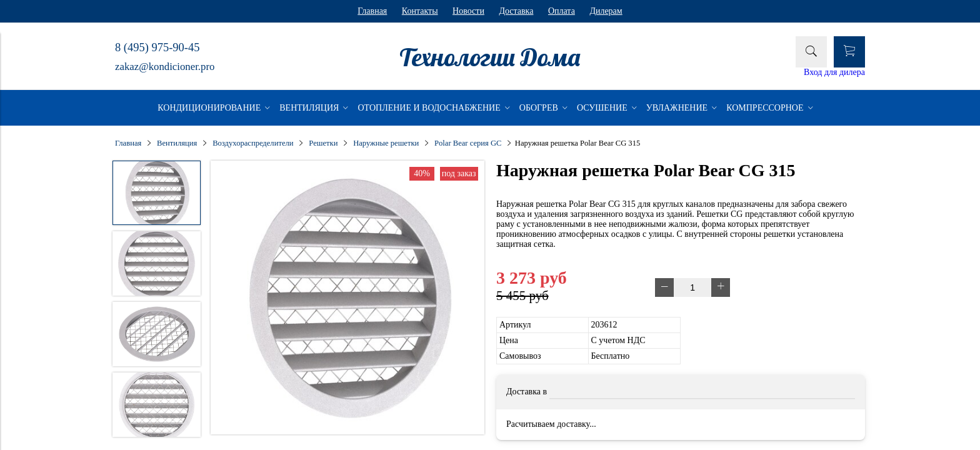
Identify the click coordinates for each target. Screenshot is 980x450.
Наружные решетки (386, 143)
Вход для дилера (834, 72)
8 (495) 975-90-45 (157, 47)
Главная (372, 11)
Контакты (420, 11)
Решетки (323, 143)
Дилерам (606, 11)
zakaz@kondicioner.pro (165, 67)
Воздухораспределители (253, 143)
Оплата (562, 11)
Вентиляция (177, 143)
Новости (468, 11)
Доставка (516, 11)
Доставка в (527, 392)
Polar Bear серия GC (468, 143)
